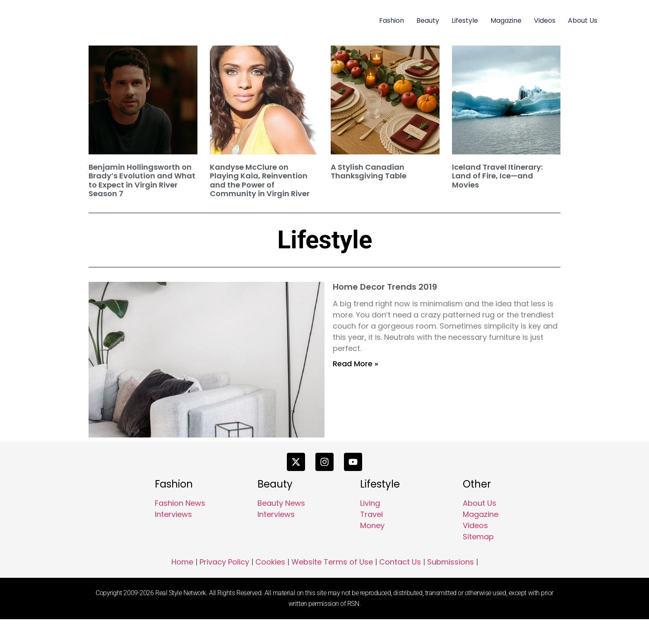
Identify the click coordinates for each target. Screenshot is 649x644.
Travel (371, 539)
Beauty (428, 20)
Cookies (270, 587)
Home (182, 587)
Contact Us (400, 587)
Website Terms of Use (332, 587)
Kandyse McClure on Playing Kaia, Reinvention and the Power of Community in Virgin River (260, 180)
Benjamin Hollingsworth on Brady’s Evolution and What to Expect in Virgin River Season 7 (142, 180)
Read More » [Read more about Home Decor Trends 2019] (356, 364)
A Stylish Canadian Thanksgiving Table (369, 172)
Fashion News (180, 528)
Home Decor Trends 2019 (385, 287)
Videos (545, 20)
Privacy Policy (224, 587)
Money (372, 551)
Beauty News (281, 528)
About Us (583, 20)
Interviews (173, 539)
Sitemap (478, 562)
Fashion (392, 20)
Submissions (451, 587)
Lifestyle (465, 20)
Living (370, 528)
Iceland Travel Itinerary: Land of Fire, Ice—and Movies (497, 176)
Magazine (506, 20)
